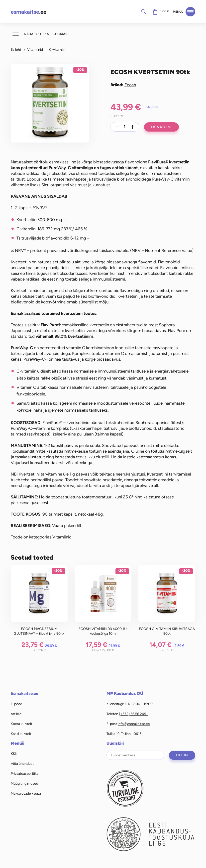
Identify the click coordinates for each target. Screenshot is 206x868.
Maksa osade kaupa (26, 793)
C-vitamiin (57, 49)
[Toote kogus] (125, 127)
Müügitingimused (24, 783)
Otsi (143, 11)
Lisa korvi (161, 127)
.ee (29, 12)
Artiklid (16, 714)
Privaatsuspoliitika (25, 773)
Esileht (16, 49)
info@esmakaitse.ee (134, 724)
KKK (14, 754)
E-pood (16, 704)
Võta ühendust (22, 764)
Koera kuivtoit (21, 724)
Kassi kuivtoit (21, 734)
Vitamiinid (35, 49)
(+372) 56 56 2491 (133, 714)
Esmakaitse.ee (24, 693)
